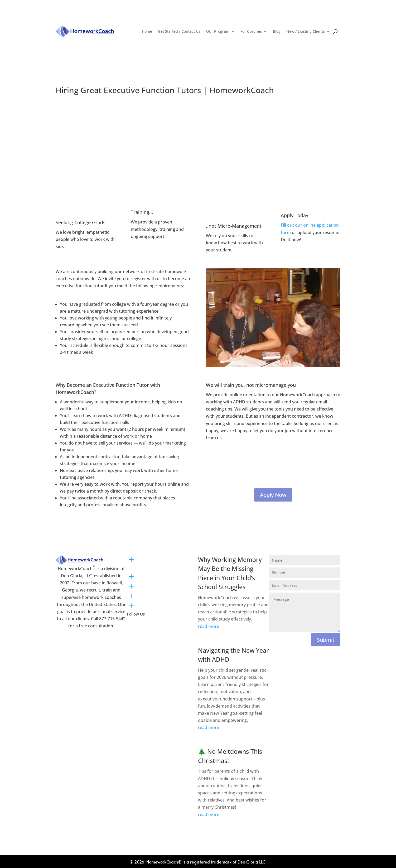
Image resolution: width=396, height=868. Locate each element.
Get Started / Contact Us (179, 31)
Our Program (218, 31)
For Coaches (251, 31)
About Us (150, 595)
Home (147, 31)
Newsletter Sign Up (161, 605)
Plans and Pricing (159, 575)
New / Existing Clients (306, 31)
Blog (277, 31)
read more (209, 626)
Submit (326, 640)
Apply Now (273, 495)
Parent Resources (159, 585)
